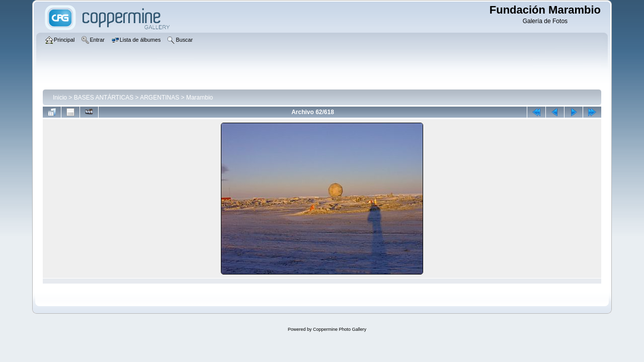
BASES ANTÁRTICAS (104, 98)
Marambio (199, 98)
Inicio (60, 98)
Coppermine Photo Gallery (340, 329)
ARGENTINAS (159, 98)
